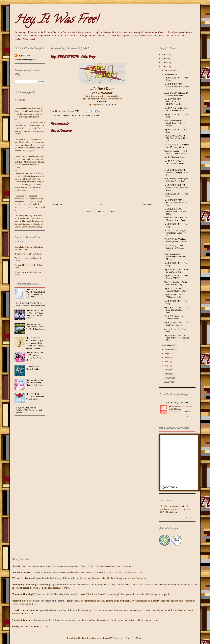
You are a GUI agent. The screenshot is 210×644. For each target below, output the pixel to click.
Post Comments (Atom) (108, 212)
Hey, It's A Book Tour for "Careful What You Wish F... (176, 290)
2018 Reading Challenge (177, 402)
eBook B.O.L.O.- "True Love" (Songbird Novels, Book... (176, 219)
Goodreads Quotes (189, 518)
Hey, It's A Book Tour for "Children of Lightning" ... (176, 296)
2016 (164, 63)
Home (103, 205)
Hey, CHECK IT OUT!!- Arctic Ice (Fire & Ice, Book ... (176, 87)
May (166, 366)
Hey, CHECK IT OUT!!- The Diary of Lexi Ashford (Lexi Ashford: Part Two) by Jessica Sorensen (35, 343)
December (169, 70)
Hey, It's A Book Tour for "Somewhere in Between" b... (175, 164)
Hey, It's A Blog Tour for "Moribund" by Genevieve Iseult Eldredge (28, 410)
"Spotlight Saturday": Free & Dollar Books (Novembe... (176, 152)
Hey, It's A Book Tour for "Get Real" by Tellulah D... (176, 324)
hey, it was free (24, 56)
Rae (170, 406)
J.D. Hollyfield (63, 115)
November (169, 74)
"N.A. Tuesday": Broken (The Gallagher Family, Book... (176, 180)
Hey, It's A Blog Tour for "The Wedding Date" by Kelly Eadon (35, 383)
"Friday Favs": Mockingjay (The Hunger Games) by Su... (175, 233)
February (168, 378)
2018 (164, 54)
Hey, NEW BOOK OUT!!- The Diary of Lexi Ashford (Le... (176, 138)
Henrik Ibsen (171, 512)
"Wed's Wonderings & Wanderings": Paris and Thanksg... (174, 123)
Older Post (148, 205)
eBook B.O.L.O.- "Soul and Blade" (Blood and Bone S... (176, 240)
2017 (164, 59)
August (167, 353)
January (168, 382)
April (167, 370)
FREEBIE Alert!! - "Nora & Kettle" (34, 368)
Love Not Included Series (80, 115)
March (167, 374)
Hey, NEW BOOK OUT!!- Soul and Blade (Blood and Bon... (176, 188)
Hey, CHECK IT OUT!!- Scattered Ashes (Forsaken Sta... (176, 203)
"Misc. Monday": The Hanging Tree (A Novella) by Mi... (176, 146)
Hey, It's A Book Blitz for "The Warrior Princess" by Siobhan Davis (31, 305)
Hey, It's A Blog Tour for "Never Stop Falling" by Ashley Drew (35, 356)
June (166, 362)
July (166, 357)
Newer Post (57, 205)
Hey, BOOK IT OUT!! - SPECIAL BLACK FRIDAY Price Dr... (174, 102)
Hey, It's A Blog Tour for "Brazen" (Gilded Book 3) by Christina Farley (35, 314)
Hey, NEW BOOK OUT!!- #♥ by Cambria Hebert (176, 271)
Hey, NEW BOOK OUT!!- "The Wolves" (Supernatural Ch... (176, 338)
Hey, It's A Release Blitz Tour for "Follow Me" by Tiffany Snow (35, 327)
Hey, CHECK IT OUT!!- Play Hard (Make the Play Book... (176, 310)
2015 (164, 67)
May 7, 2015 (110, 104)
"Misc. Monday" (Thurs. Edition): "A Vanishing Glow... (174, 248)
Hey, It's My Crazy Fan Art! (175, 157)
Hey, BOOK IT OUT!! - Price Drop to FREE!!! (176, 277)
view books (190, 417)
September (169, 349)
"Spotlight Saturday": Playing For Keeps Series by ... (176, 283)
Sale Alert (96, 115)
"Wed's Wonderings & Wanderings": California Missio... (175, 257)
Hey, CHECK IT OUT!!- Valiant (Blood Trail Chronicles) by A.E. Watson (36, 293)
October (168, 345)
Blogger (139, 638)
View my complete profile (25, 60)
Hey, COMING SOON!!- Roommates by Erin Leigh (35, 397)
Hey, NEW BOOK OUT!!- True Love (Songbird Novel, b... (176, 172)
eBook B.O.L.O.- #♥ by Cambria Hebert (173, 317)
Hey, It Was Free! (56, 20)
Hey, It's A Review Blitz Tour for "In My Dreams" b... (176, 109)
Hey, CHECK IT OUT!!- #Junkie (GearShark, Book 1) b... (176, 211)
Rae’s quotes (166, 500)
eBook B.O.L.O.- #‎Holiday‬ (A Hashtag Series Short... (176, 94)
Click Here (102, 102)
